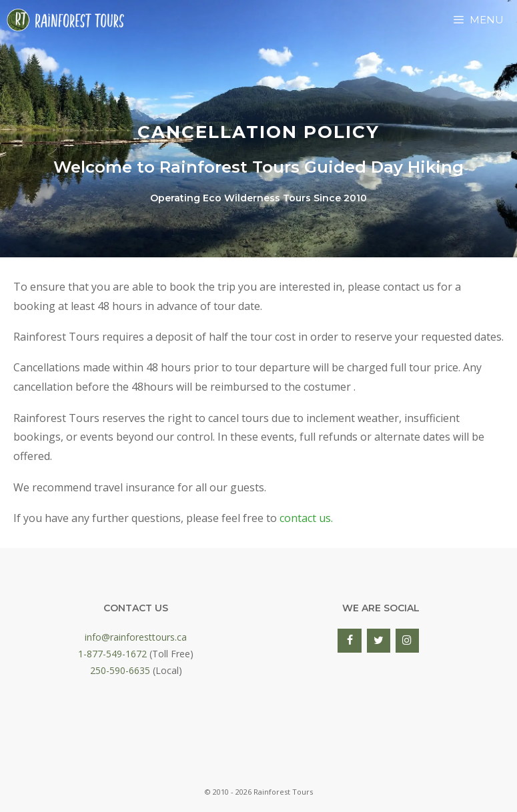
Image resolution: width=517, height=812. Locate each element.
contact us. (306, 518)
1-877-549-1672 (112, 654)
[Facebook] (349, 641)
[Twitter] (379, 641)
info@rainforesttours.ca (136, 637)
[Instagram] (407, 641)
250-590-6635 (120, 670)
